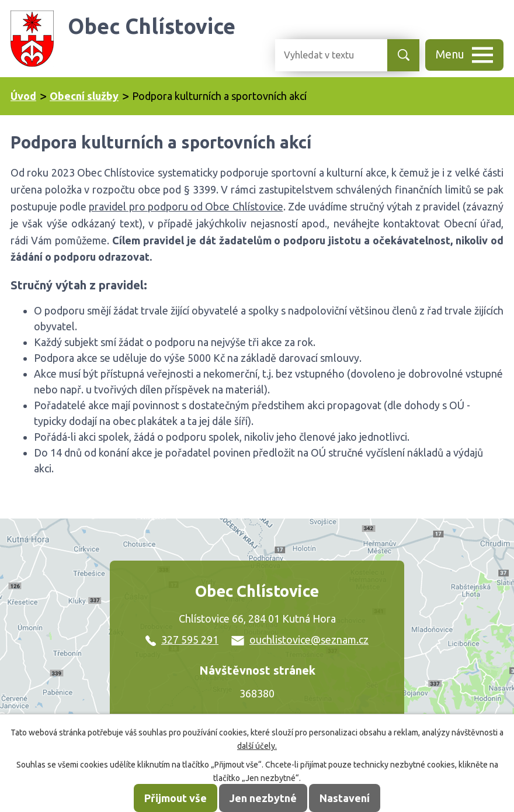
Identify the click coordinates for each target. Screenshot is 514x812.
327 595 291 (182, 640)
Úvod (23, 96)
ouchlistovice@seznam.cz (300, 640)
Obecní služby (84, 96)
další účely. (257, 746)
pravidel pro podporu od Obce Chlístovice (186, 206)
